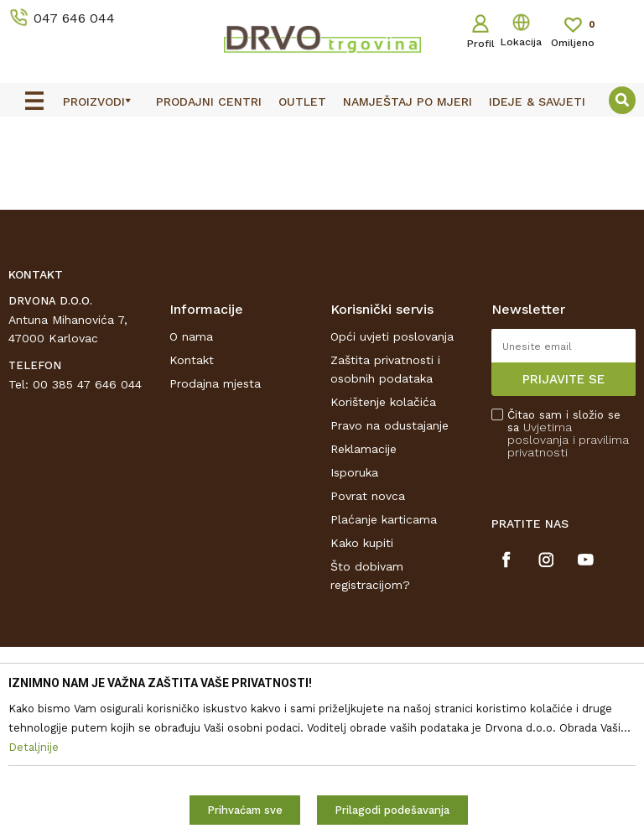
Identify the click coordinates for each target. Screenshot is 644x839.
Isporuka (354, 472)
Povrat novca (368, 496)
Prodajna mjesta (215, 383)
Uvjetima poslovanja (540, 433)
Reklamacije (364, 449)
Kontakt (192, 360)
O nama (191, 336)
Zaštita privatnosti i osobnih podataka (385, 369)
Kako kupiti (362, 543)
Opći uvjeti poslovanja (392, 336)
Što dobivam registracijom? (370, 576)
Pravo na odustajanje (390, 425)
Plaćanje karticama (384, 519)
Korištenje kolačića (383, 402)
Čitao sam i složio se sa (568, 434)
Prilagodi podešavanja (392, 810)
